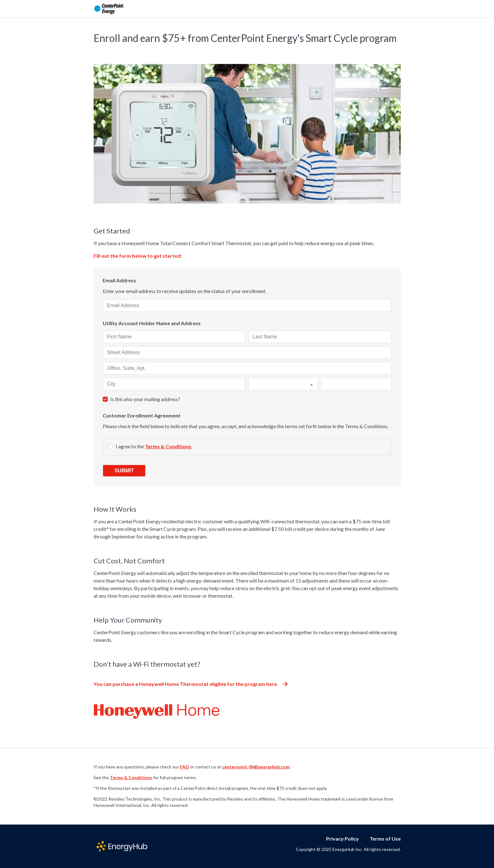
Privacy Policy (342, 839)
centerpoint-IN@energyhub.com (256, 767)
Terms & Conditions (168, 446)
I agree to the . (154, 446)
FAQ (184, 767)
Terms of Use (385, 839)
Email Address (119, 280)
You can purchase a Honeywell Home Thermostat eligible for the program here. (191, 684)
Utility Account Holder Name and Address (152, 323)
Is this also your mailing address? (145, 399)
